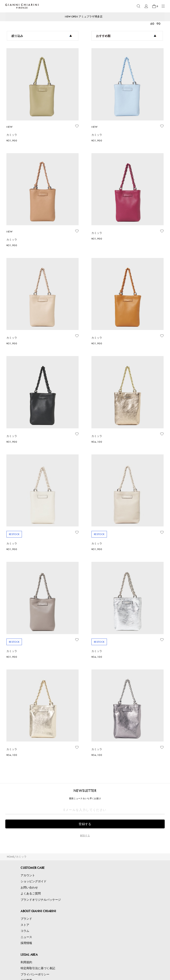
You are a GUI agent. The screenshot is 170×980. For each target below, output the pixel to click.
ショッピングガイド (34, 881)
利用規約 (26, 962)
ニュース (26, 937)
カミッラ (21, 857)
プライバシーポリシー (35, 974)
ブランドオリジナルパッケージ (41, 900)
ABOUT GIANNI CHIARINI (38, 911)
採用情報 (26, 943)
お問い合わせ (29, 888)
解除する (85, 835)
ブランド (26, 919)
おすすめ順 (126, 36)
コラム (25, 931)
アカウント (28, 875)
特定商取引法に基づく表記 (38, 968)
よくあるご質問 (31, 893)
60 (152, 24)
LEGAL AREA (29, 955)
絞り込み (42, 36)
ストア (25, 925)
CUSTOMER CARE (33, 868)
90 (158, 24)
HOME (11, 857)
